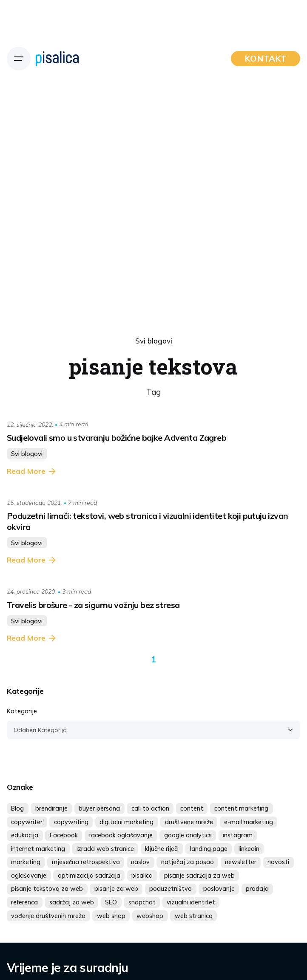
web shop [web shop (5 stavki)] (111, 916)
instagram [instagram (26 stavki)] (238, 835)
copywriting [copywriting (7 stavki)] (71, 822)
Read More (32, 471)
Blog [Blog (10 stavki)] (17, 808)
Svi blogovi (154, 341)
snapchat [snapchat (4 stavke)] (142, 902)
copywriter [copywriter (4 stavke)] (27, 822)
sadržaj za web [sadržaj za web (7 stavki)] (72, 902)
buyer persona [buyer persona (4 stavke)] (99, 808)
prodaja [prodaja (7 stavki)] (257, 889)
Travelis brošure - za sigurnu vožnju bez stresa (93, 605)
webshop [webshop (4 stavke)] (150, 916)
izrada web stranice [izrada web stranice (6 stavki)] (105, 849)
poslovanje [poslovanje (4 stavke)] (219, 889)
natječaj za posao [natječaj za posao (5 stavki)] (188, 862)
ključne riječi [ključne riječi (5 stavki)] (162, 849)
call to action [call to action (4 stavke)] (150, 808)
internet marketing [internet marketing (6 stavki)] (38, 849)
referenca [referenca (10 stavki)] (24, 902)
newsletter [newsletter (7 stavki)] (241, 862)
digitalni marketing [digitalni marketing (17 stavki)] (126, 822)
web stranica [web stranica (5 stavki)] (194, 916)
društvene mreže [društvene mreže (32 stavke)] (189, 822)
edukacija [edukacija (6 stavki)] (25, 835)
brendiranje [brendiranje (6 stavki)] (51, 808)
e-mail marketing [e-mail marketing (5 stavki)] (249, 822)
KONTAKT (266, 58)
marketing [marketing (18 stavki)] (26, 862)
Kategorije (22, 711)
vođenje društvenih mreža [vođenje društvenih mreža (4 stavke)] (48, 916)
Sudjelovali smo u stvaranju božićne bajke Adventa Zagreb (117, 438)
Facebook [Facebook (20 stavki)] (64, 835)
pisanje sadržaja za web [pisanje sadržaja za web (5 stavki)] (199, 876)
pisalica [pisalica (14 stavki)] (142, 876)
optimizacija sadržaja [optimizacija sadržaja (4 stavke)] (89, 876)
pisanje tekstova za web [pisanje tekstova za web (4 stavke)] (47, 889)
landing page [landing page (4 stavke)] (209, 849)
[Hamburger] (19, 59)
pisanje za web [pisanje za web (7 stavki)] (116, 889)
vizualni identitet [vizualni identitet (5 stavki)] (191, 902)
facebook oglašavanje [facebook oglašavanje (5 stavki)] (121, 835)
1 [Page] (153, 659)
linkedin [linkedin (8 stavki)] (249, 849)
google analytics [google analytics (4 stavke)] (188, 835)
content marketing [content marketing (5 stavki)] (241, 808)
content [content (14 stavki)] (192, 808)
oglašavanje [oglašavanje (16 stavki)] (29, 876)
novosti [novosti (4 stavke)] (278, 862)
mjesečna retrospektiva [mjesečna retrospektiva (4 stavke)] (86, 862)
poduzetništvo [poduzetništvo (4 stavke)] (171, 889)
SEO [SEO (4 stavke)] (111, 902)
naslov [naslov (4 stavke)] (140, 862)
